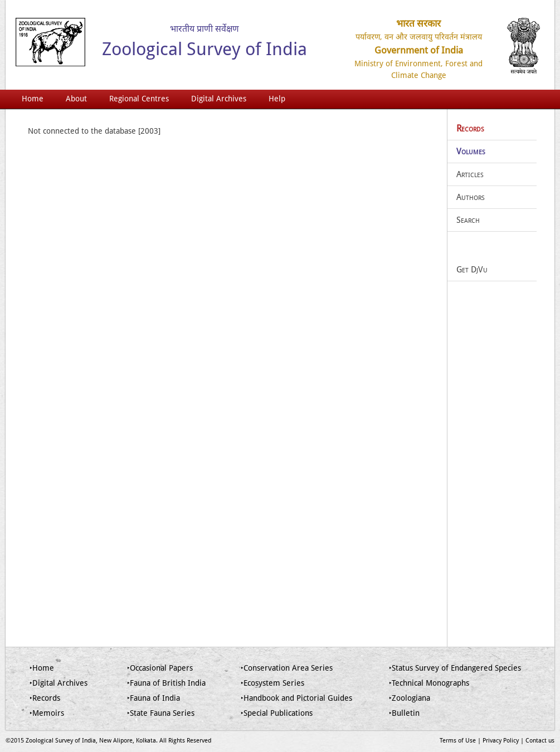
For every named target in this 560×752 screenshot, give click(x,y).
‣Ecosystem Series (272, 683)
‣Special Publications (277, 713)
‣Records (45, 698)
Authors (471, 197)
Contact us (540, 741)
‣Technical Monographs (429, 683)
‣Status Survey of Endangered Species (455, 668)
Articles (470, 174)
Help (277, 99)
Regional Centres (139, 99)
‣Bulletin (404, 713)
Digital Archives (219, 99)
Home (33, 99)
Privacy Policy (501, 741)
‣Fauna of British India (166, 683)
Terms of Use (458, 741)
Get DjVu (472, 270)
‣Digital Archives (59, 683)
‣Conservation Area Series (287, 668)
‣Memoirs (47, 713)
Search (468, 220)
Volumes (471, 152)
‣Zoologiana (410, 698)
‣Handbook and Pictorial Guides (296, 698)
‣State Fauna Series (161, 713)
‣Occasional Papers (160, 668)
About (76, 99)
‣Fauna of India (154, 698)
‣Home (42, 668)
